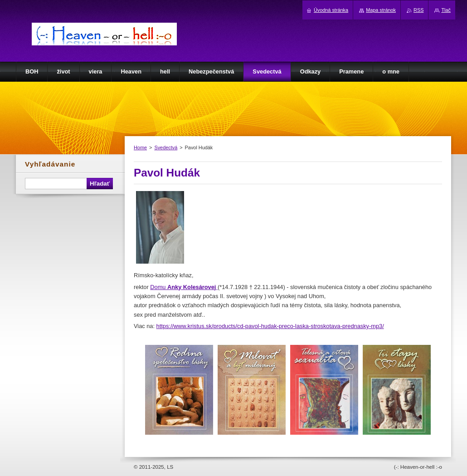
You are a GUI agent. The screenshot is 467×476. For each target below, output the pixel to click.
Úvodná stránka (331, 10)
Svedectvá (166, 147)
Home (140, 147)
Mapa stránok (381, 10)
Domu (184, 287)
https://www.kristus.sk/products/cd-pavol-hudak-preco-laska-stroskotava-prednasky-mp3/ (270, 326)
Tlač (446, 10)
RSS (418, 10)
